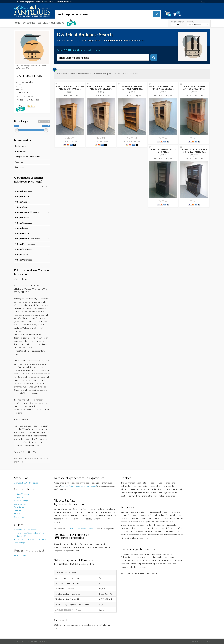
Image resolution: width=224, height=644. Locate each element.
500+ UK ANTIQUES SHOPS (51, 23)
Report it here (20, 555)
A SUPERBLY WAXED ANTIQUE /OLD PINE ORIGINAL (132, 89)
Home (17, 23)
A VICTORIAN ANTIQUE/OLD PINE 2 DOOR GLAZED (101, 88)
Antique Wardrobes (23, 260)
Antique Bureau (22, 196)
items (31, 106)
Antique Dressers (22, 233)
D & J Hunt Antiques (101, 74)
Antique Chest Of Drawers (27, 212)
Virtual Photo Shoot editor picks (83, 529)
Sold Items (19, 167)
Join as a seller (20, 497)
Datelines (18, 510)
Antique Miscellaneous (25, 244)
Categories (29, 23)
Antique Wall (20, 151)
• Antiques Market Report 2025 (28, 530)
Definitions (19, 507)
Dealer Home (20, 146)
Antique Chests (22, 218)
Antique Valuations (22, 494)
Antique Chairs (21, 207)
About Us (19, 162)
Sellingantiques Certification (27, 157)
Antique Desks (21, 228)
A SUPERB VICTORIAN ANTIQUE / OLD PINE (194, 88)
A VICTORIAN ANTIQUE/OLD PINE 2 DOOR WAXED (70, 88)
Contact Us (19, 517)
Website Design (21, 500)
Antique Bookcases (23, 191)
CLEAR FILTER (44, 122)
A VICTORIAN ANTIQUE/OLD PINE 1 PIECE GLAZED (163, 88)
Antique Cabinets (22, 202)
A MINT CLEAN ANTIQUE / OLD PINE (163, 151)
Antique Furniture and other (27, 239)
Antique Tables (21, 254)
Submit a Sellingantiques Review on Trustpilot (79, 486)
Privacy (17, 514)
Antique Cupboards (23, 223)
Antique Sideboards (23, 249)
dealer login (205, 2)
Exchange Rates (21, 504)
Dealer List (83, 74)
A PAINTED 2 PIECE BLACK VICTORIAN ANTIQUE (194, 151)
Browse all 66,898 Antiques (26, 483)
